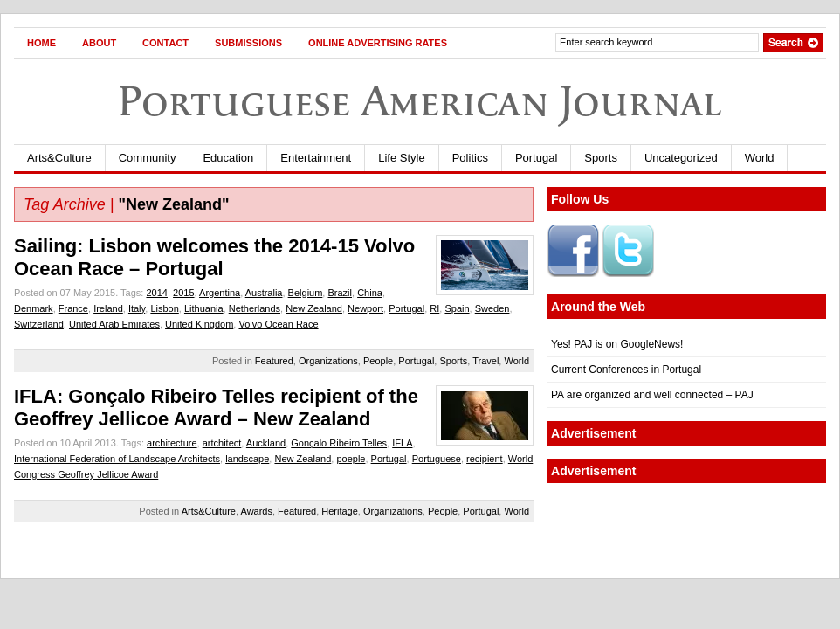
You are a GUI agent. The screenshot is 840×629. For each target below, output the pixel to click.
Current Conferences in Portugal (626, 370)
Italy (137, 308)
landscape (247, 459)
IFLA (402, 443)
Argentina (220, 293)
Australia (264, 293)
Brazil (340, 293)
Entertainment (316, 158)
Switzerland (39, 324)
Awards (257, 511)
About (99, 43)
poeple (351, 459)
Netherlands (255, 308)
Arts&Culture (59, 158)
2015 (183, 293)
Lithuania (204, 308)
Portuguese (437, 459)
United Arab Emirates (114, 324)
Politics (470, 158)
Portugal (536, 158)
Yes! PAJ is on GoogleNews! (617, 344)
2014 (156, 293)
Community (148, 158)
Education (228, 158)
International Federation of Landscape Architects (117, 459)
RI (434, 308)
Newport (365, 308)
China (370, 293)
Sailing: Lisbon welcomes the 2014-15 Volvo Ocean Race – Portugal (214, 257)
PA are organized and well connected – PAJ (652, 395)
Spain (457, 308)
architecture (172, 443)
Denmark (34, 308)
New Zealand (314, 308)
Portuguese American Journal (420, 101)
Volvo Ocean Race (278, 324)
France (73, 308)
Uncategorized (681, 158)
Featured (274, 361)
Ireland (108, 308)
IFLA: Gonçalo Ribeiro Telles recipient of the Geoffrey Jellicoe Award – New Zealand (216, 408)
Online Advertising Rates (378, 43)
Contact (165, 43)
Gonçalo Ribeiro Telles (339, 443)
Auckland (266, 443)
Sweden (492, 308)
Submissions (248, 43)
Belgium (306, 293)
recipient (485, 459)
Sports (601, 158)
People (378, 361)
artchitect (222, 443)
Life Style (401, 158)
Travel (485, 361)
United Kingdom (199, 324)
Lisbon (164, 308)
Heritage (340, 511)
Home (41, 43)
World (760, 158)
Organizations (328, 361)
